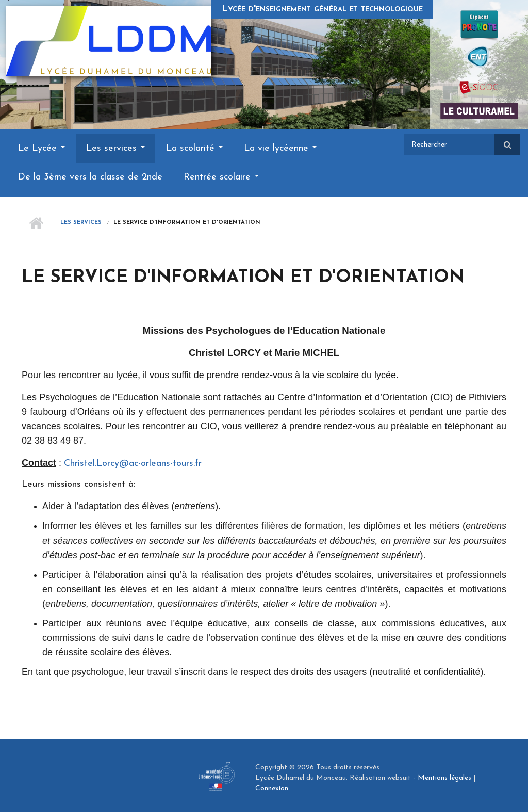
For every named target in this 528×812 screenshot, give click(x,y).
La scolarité (194, 148)
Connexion (272, 789)
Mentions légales (444, 778)
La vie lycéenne (280, 148)
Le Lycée (42, 148)
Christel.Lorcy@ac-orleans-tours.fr (133, 464)
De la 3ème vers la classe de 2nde (90, 177)
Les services (115, 148)
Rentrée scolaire (221, 177)
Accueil (36, 223)
